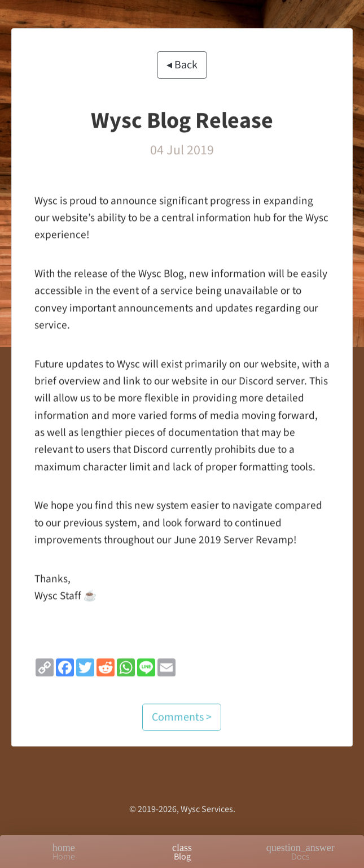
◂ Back (182, 66)
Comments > (182, 721)
